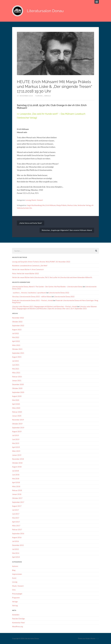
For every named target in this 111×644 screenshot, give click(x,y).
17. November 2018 (25, 96)
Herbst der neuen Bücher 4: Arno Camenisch (28, 269)
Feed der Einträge (18, 618)
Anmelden (16, 615)
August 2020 (17, 396)
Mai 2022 (16, 337)
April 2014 (16, 557)
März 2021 (16, 373)
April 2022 (16, 341)
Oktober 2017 (17, 498)
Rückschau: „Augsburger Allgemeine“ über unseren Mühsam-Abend (67, 230)
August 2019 (17, 431)
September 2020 (18, 392)
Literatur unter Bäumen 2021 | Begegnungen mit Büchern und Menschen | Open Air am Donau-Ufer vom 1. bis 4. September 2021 (54, 307)
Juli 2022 (16, 333)
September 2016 (18, 533)
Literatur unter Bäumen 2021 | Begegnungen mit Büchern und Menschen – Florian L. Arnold (45, 306)
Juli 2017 (16, 510)
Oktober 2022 (17, 322)
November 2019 (18, 420)
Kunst (14, 578)
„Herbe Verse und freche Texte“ (31, 223)
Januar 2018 (17, 494)
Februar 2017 (17, 530)
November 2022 (18, 318)
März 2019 (16, 451)
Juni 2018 (16, 475)
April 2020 (16, 404)
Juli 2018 (16, 471)
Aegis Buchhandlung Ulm (36, 205)
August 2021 (17, 357)
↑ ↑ (98, 638)
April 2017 (16, 522)
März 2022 (16, 345)
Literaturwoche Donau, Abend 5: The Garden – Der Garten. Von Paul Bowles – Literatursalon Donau (47, 287)
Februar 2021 (17, 376)
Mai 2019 (16, 443)
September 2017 (18, 502)
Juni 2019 (16, 439)
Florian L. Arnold (43, 96)
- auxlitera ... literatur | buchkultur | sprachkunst (29, 293)
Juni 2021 (16, 365)
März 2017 (16, 526)
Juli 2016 (16, 541)
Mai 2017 (16, 518)
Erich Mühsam (51, 205)
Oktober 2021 (17, 349)
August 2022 (17, 330)
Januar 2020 (17, 416)
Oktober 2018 (17, 463)
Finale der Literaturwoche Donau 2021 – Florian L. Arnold (33, 300)
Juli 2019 (16, 435)
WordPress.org (18, 626)
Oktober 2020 (17, 388)
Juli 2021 (16, 361)
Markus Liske (72, 205)
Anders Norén (90, 638)
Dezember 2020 (18, 384)
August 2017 (17, 506)
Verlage (15, 601)
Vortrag (15, 605)
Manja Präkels (62, 205)
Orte (14, 590)
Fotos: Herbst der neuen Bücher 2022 (25, 273)
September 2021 (18, 353)
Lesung (28, 200)
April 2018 (16, 482)
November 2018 (18, 459)
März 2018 (16, 486)
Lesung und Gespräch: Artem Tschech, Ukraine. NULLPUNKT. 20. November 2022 (41, 262)
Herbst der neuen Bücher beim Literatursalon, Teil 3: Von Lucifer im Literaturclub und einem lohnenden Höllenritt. (52, 277)
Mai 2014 (16, 553)
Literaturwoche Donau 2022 (59, 293)
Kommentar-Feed (18, 622)
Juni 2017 (16, 514)
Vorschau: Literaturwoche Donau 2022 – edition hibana (32, 297)
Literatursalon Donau (45, 11)
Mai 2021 (16, 369)
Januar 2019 (17, 455)
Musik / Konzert (37, 200)
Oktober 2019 (17, 424)
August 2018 (17, 467)
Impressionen (17, 574)
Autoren (15, 566)
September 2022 (18, 326)
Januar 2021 (17, 380)
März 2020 (16, 408)
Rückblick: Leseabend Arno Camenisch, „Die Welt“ (30, 266)
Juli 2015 (16, 549)
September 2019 (18, 427)
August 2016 (17, 537)
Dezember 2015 (18, 545)
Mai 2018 (16, 479)
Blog (14, 570)
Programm (16, 597)
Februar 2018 (17, 490)
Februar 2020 (17, 412)
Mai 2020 (16, 400)
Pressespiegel (17, 594)
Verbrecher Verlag (84, 205)
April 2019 (16, 447)
